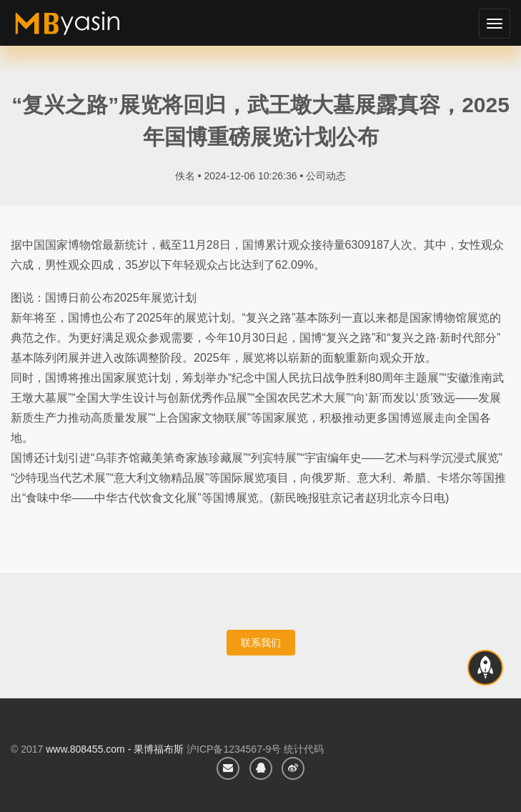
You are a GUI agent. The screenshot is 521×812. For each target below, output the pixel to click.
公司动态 (326, 176)
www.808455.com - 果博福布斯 (115, 749)
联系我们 (261, 643)
